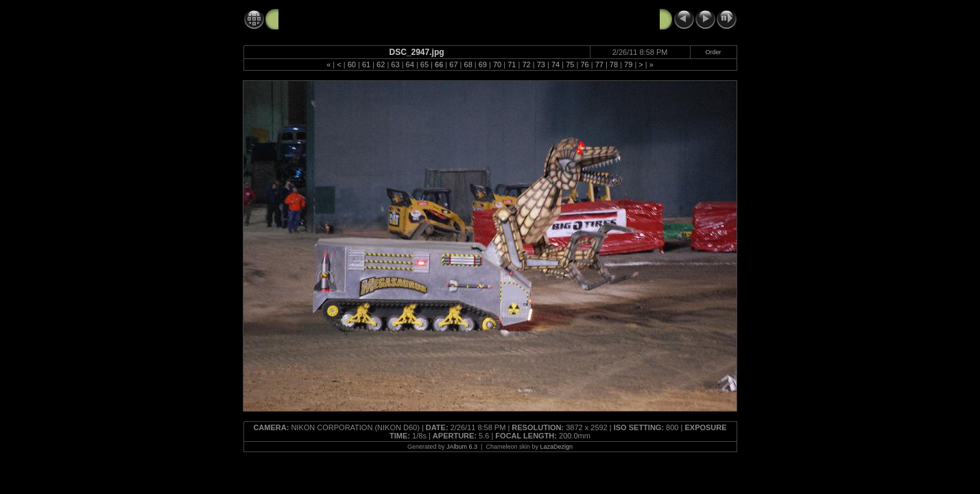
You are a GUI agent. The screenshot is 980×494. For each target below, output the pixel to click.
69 (483, 64)
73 (541, 64)
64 (410, 64)
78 (614, 64)
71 (512, 64)
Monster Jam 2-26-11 (326, 19)
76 (584, 64)
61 (366, 64)
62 (381, 64)
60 (352, 64)
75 (570, 64)
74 (555, 64)
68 (468, 64)
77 (599, 64)
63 (395, 64)
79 (628, 64)
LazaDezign (556, 447)
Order (714, 52)
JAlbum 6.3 (462, 447)
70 (497, 64)
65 (425, 64)
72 (526, 64)
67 (453, 64)
